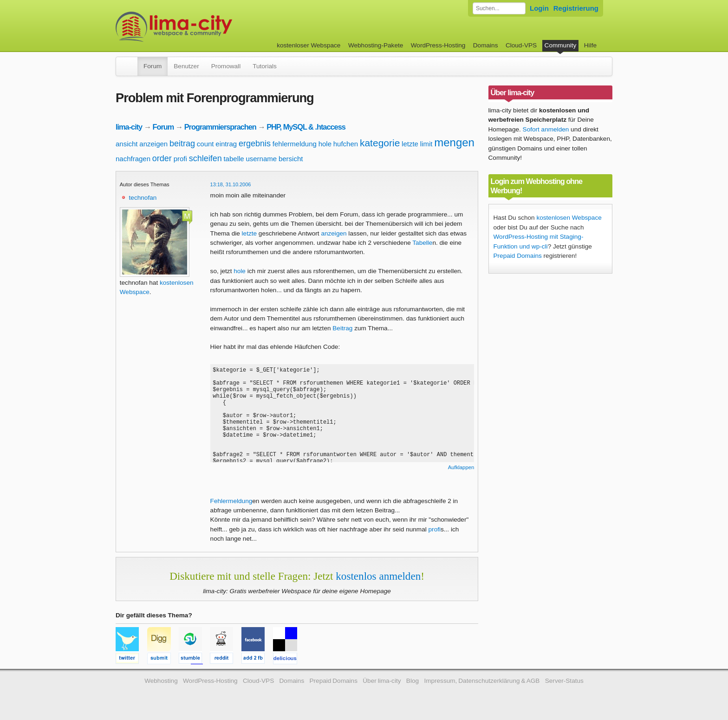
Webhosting (161, 681)
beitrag (182, 144)
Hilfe (590, 45)
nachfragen (133, 159)
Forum (153, 66)
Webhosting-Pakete (376, 45)
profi (180, 159)
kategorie (380, 143)
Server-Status (564, 681)
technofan (143, 198)
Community (561, 45)
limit (426, 144)
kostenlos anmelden (378, 576)
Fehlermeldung (231, 501)
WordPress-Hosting (438, 45)
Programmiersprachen (220, 127)
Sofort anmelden (546, 129)
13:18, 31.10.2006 (231, 184)
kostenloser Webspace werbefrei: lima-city (208, 27)
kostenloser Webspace (309, 45)
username (261, 159)
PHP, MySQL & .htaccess (306, 127)
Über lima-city (382, 681)
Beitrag (342, 328)
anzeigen (153, 144)
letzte (410, 144)
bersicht (291, 159)
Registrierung (576, 8)
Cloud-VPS (521, 45)
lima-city (129, 127)
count (205, 144)
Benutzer (186, 66)
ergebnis (255, 144)
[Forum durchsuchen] (499, 8)
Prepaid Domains (518, 256)
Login (539, 8)
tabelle (234, 159)
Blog (413, 681)
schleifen (205, 158)
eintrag (226, 144)
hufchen (346, 144)
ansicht (127, 144)
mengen (454, 142)
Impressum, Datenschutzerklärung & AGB (482, 681)
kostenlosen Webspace (569, 218)
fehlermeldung (295, 144)
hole (325, 144)
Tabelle (422, 243)
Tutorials (265, 66)
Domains (486, 45)
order (162, 158)
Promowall (226, 66)
